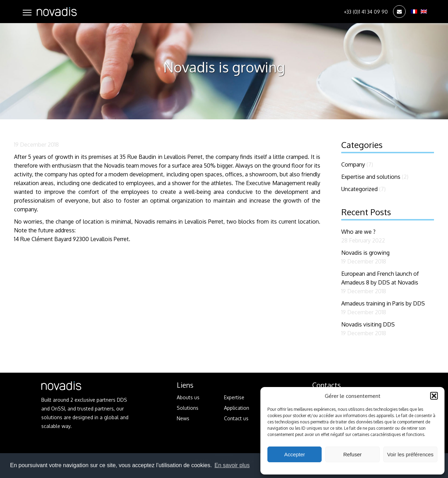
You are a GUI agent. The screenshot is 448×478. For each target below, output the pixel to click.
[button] (434, 396)
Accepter (295, 454)
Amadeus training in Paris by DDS (383, 303)
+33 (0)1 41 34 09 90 (366, 12)
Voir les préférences (410, 454)
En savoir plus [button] (232, 465)
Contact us (236, 418)
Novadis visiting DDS (368, 324)
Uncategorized (359, 189)
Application (237, 408)
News (183, 418)
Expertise (234, 397)
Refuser (353, 454)
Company (353, 164)
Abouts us (188, 397)
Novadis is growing (365, 253)
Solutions (188, 408)
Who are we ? (358, 232)
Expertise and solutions (371, 177)
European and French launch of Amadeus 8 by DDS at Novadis (380, 278)
